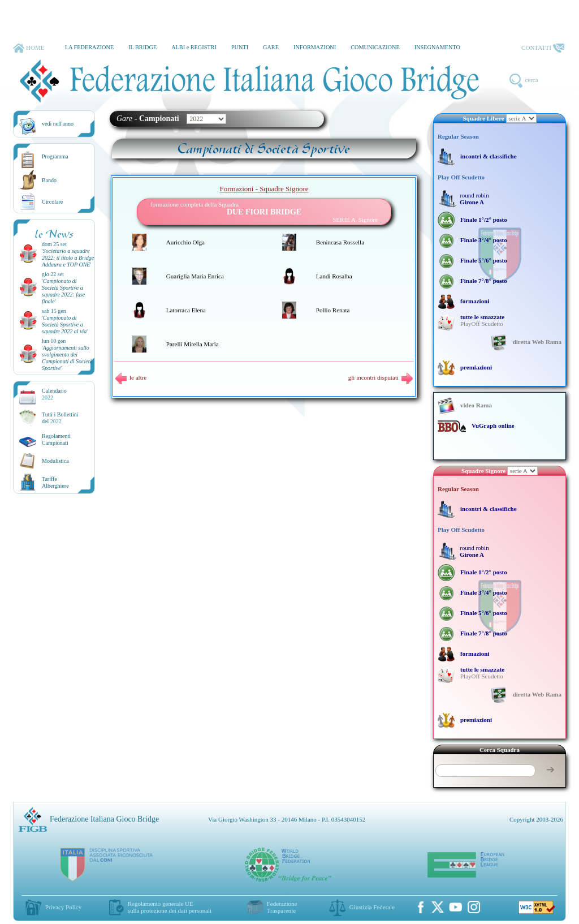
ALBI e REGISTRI (194, 47)
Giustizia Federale (372, 907)
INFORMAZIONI (315, 47)
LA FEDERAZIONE (89, 47)
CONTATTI (543, 48)
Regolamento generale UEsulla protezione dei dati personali (170, 907)
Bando (49, 180)
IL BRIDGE (142, 47)
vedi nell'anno (58, 124)
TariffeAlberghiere (55, 482)
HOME (29, 48)
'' (68, 258)
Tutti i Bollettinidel (60, 418)
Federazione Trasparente (282, 907)
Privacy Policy (63, 907)
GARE (271, 47)
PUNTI (240, 47)
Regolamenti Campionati (56, 439)
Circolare (52, 202)
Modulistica (55, 461)
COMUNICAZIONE (375, 47)
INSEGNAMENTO (437, 47)
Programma (55, 156)
